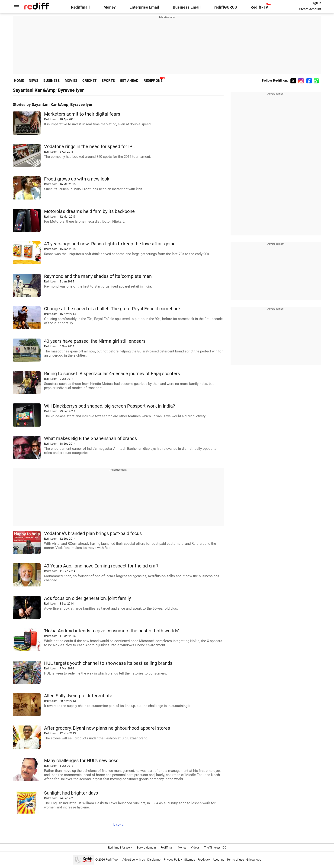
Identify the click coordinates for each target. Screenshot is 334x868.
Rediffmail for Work (120, 848)
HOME (19, 81)
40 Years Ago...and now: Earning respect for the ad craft (101, 566)
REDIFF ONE (153, 81)
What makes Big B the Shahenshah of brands (90, 439)
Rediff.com (113, 860)
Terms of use (235, 860)
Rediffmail (80, 7)
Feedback (204, 860)
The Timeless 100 (215, 848)
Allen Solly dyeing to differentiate (78, 696)
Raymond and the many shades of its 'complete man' (98, 276)
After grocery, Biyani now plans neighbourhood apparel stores (107, 728)
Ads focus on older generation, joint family (87, 598)
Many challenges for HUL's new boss (81, 761)
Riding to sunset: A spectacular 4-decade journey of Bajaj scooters (112, 374)
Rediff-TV (259, 7)
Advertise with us (134, 860)
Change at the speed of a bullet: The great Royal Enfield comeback (112, 309)
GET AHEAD (129, 81)
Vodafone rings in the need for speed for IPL (90, 147)
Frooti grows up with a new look (77, 179)
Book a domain (146, 848)
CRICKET (89, 81)
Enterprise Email (144, 7)
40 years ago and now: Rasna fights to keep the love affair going (110, 244)
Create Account (310, 9)
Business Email (187, 7)
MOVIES (71, 81)
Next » (118, 825)
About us (218, 860)
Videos (195, 848)
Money (110, 7)
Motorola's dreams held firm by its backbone (89, 211)
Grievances (254, 860)
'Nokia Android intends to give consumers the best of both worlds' (111, 631)
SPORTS (108, 81)
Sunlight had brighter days (71, 793)
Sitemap (190, 860)
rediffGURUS (226, 7)
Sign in (316, 3)
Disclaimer (154, 860)
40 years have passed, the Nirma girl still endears (95, 341)
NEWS (34, 81)
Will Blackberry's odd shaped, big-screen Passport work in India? (109, 406)
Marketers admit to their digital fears (82, 114)
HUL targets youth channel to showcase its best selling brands (108, 663)
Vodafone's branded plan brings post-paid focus (93, 534)
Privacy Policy (173, 860)
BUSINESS (51, 81)
